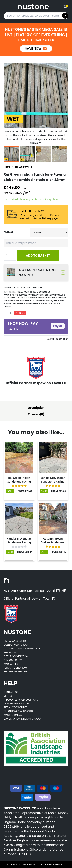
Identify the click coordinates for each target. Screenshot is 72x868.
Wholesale (10, 652)
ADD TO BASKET (38, 256)
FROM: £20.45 (58, 552)
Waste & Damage (14, 715)
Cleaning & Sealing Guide (19, 711)
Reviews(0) (36, 414)
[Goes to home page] (33, 7)
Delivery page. (50, 218)
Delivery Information (17, 703)
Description (36, 408)
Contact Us (11, 692)
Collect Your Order (16, 645)
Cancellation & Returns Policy (23, 719)
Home (7, 167)
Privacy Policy (13, 660)
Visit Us (8, 696)
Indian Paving (23, 167)
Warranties (11, 664)
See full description (58, 339)
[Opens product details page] (19, 458)
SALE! (10, 491)
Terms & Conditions (16, 668)
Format (9, 232)
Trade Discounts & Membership (22, 649)
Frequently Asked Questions (21, 700)
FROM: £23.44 (25, 552)
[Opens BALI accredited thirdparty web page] (36, 748)
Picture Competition (16, 656)
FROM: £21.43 (25, 491)
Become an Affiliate (16, 672)
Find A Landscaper (15, 641)
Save (20, 313)
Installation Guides (16, 707)
